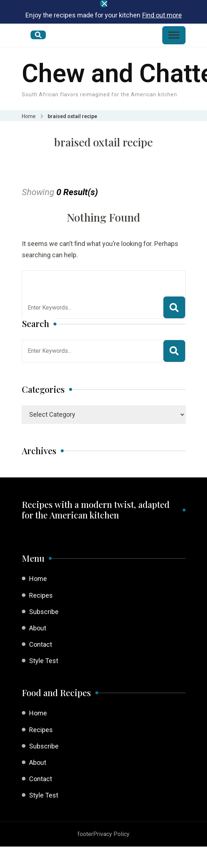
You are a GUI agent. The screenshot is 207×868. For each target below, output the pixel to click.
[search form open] (38, 35)
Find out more (162, 15)
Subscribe (44, 612)
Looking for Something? (81, 280)
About (38, 628)
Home (38, 579)
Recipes (41, 595)
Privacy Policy (111, 834)
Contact (41, 644)
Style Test (44, 661)
